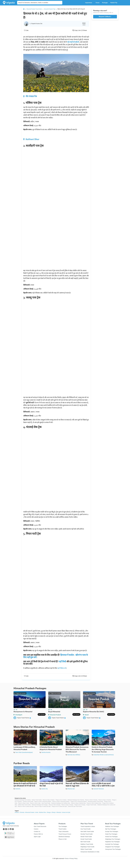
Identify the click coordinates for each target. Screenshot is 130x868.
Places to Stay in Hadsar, (49, 800)
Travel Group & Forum (65, 834)
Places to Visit (63, 839)
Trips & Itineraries (64, 832)
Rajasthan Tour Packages (112, 842)
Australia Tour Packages (112, 844)
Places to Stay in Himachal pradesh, (61, 802)
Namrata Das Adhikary (74, 755)
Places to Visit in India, (35, 803)
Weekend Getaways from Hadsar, (23, 800)
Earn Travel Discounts (40, 826)
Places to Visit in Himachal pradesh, (43, 802)
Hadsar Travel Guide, (37, 800)
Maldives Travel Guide (87, 844)
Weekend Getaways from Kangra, (40, 805)
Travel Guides (63, 829)
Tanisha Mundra (46, 752)
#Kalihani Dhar (42, 812)
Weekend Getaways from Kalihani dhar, (61, 803)
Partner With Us (38, 834)
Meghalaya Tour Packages (113, 839)
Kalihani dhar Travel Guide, (24, 805)
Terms (67, 858)
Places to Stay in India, (24, 803)
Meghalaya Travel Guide (87, 847)
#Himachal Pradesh (30, 812)
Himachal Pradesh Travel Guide (34, 9)
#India (37, 812)
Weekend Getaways (64, 837)
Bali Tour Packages (111, 829)
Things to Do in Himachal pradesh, (79, 802)
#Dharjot (53, 812)
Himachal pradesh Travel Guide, (95, 802)
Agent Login (37, 837)
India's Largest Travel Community (11, 826)
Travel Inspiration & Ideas (88, 826)
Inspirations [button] (89, 3)
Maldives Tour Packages (112, 826)
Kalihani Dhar (31, 139)
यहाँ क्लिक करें (62, 668)
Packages (105, 3)
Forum (98, 3)
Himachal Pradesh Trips (50, 9)
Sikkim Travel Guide (86, 849)
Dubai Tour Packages (111, 834)
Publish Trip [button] (114, 3)
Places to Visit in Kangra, (55, 805)
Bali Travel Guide (85, 842)
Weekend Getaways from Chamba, (76, 800)
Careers (36, 829)
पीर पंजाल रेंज (30, 96)
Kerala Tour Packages (111, 837)
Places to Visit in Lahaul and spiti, (26, 806)
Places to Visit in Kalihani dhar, (94, 803)
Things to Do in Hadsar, (61, 800)
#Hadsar (17, 812)
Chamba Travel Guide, (28, 802)
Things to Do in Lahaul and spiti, (59, 806)
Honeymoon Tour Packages (113, 849)
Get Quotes (42, 714)
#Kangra (49, 812)
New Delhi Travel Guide (87, 832)
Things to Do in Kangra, (80, 805)
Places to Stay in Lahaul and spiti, (43, 806)
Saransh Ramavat (99, 789)
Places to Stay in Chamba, (105, 800)
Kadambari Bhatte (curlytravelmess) (104, 755)
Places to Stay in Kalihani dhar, (78, 803)
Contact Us (37, 832)
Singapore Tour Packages (112, 847)
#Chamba (22, 812)
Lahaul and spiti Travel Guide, (75, 806)
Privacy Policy (74, 858)
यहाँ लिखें (62, 662)
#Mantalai (59, 812)
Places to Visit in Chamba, (91, 800)
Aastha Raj (44, 789)
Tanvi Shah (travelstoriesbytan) (24, 752)
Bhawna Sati (71, 789)
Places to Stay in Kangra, (67, 805)
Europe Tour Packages (112, 832)
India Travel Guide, (46, 803)
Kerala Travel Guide (86, 839)
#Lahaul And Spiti (66, 812)
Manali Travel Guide (86, 837)
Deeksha (18, 789)
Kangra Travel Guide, (91, 805)
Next (115, 701)
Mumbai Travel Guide (87, 834)
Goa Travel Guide (86, 829)
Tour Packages (63, 826)
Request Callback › (105, 17)
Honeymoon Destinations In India (90, 852)
